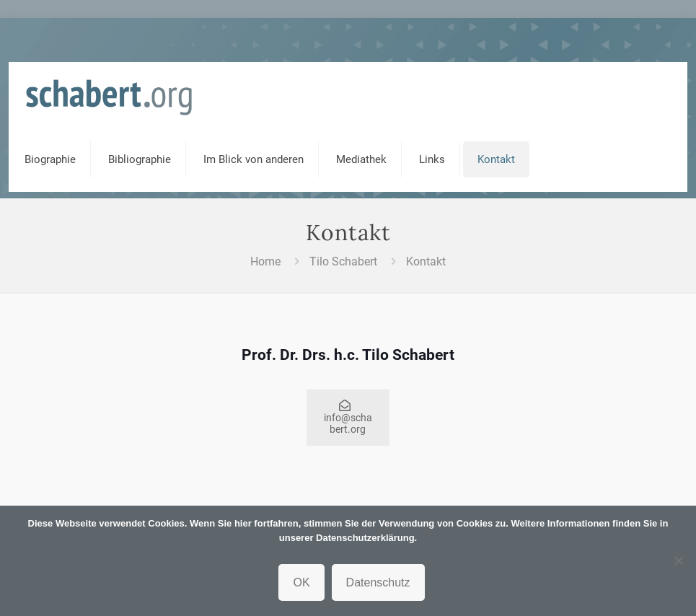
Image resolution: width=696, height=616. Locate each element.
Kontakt (426, 261)
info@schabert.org (348, 418)
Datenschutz (378, 582)
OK (301, 582)
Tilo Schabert (343, 261)
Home (265, 261)
